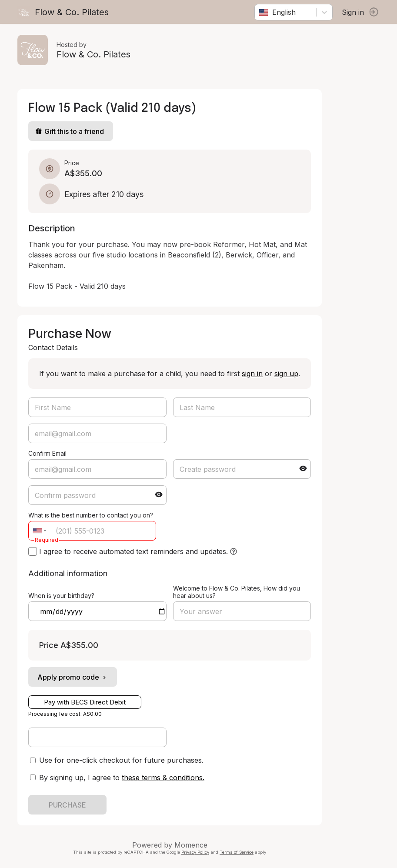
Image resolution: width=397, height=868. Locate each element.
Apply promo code (73, 677)
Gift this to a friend (70, 131)
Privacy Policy (195, 852)
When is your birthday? (61, 596)
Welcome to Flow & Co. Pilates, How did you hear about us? (237, 592)
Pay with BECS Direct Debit (85, 702)
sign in (252, 374)
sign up (286, 374)
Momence (191, 845)
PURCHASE (67, 805)
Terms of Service (237, 852)
